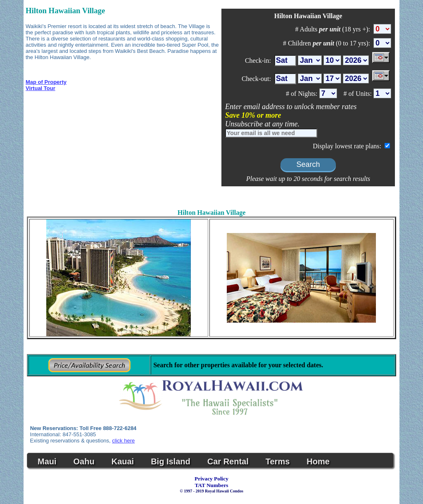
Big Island (171, 461)
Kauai (123, 461)
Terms (278, 461)
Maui (47, 461)
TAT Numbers (211, 485)
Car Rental (228, 461)
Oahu (84, 461)
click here (123, 441)
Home (318, 461)
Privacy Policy (211, 479)
